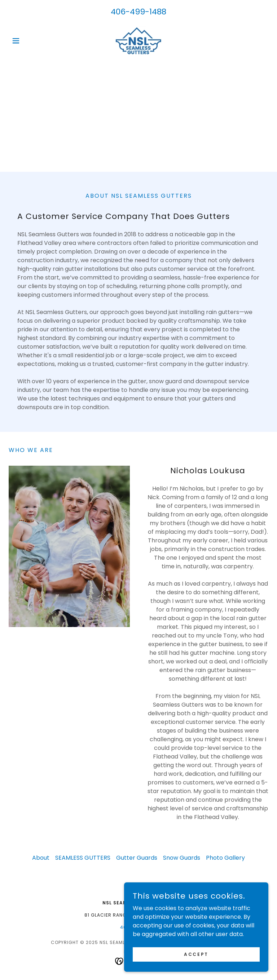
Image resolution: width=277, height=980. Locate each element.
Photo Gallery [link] (225, 858)
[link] (138, 41)
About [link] (41, 858)
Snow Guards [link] (182, 858)
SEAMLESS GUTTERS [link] (83, 858)
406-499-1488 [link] (138, 12)
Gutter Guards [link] (137, 858)
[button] (28, 41)
